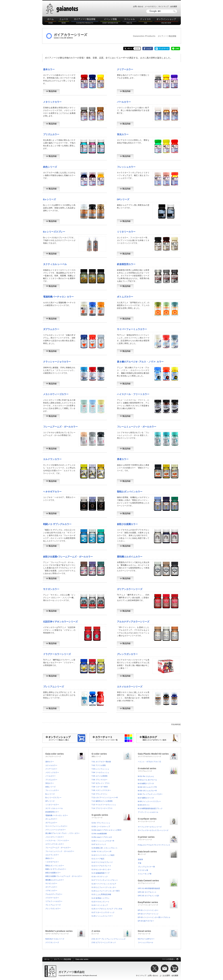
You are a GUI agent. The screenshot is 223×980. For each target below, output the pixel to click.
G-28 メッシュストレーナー (102, 916)
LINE (177, 49)
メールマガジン (151, 6)
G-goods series (111, 816)
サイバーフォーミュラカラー (132, 329)
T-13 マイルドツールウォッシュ (104, 805)
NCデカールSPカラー (146, 939)
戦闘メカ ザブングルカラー (57, 524)
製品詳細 (51, 91)
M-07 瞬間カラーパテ (146, 798)
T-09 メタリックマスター (101, 790)
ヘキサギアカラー (52, 492)
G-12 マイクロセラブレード (102, 862)
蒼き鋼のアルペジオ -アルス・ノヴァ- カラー (140, 362)
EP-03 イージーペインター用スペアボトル (154, 917)
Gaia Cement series (158, 881)
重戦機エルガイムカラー (130, 557)
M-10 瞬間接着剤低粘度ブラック (150, 808)
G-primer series (158, 838)
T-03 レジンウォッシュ (100, 769)
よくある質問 (165, 976)
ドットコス (145, 21)
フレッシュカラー (126, 167)
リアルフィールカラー (54, 901)
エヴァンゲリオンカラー (55, 844)
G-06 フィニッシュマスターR (103, 841)
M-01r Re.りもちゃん (146, 776)
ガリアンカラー (51, 887)
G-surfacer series (158, 820)
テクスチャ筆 (143, 870)
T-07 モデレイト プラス (101, 783)
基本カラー (49, 69)
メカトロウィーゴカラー (56, 394)
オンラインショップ (166, 21)
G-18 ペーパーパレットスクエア (104, 884)
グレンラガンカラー (127, 654)
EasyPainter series (158, 903)
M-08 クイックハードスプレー (149, 801)
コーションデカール (146, 942)
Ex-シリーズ (49, 199)
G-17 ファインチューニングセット (105, 880)
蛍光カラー (123, 134)
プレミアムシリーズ (53, 687)
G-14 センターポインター (101, 869)
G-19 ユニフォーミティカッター (104, 887)
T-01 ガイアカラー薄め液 (101, 762)
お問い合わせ (138, 6)
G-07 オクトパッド (99, 844)
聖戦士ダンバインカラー (130, 492)
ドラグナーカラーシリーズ (57, 654)
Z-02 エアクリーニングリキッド (104, 942)
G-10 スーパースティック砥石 (103, 855)
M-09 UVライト (144, 805)
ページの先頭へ (169, 959)
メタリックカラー (52, 102)
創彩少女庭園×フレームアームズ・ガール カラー (64, 876)
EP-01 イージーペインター (148, 910)
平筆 (140, 863)
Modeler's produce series (65, 932)
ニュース (64, 21)
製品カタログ (160, 738)
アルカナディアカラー (54, 894)
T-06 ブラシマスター (99, 780)
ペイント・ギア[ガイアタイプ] (149, 762)
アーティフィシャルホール (148, 812)
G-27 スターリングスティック (103, 912)
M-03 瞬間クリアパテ (146, 784)
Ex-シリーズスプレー (54, 232)
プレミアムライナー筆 (146, 867)
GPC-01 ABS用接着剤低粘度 (149, 888)
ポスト (130, 49)
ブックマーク (164, 49)
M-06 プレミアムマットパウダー (150, 794)
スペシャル (129, 21)
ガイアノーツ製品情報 (85, 21)
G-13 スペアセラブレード (101, 866)
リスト (137, 49)
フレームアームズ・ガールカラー (60, 427)
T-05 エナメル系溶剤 (99, 776)
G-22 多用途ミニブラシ (100, 898)
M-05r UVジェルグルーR (147, 791)
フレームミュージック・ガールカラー (137, 427)
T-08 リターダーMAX (100, 787)
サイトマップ (163, 6)
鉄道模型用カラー (126, 264)
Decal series (158, 932)
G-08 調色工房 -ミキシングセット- (105, 848)
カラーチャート (113, 738)
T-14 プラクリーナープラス (102, 808)
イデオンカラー (51, 891)
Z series (111, 932)
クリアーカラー (125, 69)
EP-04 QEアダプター (146, 921)
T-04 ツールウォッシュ (100, 772)
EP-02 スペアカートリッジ (148, 914)
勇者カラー (123, 459)
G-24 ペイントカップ (100, 905)
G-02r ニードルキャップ (101, 826)
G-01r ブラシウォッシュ (101, 823)
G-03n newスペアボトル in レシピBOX (106, 830)
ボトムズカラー (125, 297)
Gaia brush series (158, 852)
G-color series (111, 755)
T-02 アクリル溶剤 (99, 765)
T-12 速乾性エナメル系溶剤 (102, 801)
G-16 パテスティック (100, 877)
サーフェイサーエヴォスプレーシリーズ (153, 830)
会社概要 (174, 6)
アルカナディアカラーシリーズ (133, 622)
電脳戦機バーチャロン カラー (58, 297)
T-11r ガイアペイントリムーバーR (105, 798)
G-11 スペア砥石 (98, 859)
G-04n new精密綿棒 (99, 834)
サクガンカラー (51, 589)
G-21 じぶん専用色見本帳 (101, 894)
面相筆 (140, 859)
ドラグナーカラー (52, 898)
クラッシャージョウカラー (57, 362)
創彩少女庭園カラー (127, 524)
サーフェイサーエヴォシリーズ (150, 827)
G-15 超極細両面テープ (100, 873)
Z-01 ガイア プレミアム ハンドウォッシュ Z (108, 939)
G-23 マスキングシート (100, 902)
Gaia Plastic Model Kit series (158, 755)
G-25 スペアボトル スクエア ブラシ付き (107, 909)
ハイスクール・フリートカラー (133, 394)
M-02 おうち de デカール (148, 780)
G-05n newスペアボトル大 (102, 837)
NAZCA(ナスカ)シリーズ (55, 939)
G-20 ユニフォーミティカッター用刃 (106, 891)
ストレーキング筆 (145, 874)
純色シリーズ (50, 167)
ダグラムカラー (51, 329)
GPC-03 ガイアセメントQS (148, 896)
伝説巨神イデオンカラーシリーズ (60, 622)
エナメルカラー (51, 765)
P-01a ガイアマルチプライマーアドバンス (154, 845)
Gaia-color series (65, 755)
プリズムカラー (51, 134)
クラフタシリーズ (52, 942)
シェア (149, 49)
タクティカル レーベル (55, 264)
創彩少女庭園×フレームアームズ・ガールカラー (68, 557)
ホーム (51, 21)
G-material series (158, 769)
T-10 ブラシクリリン (99, 794)
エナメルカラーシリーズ (130, 687)
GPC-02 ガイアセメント (147, 892)
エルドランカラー (52, 459)
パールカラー (124, 102)
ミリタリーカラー (126, 232)
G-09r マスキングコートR (101, 851)
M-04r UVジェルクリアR (147, 787)
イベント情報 (110, 21)
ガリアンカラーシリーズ (130, 589)
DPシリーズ (123, 199)
